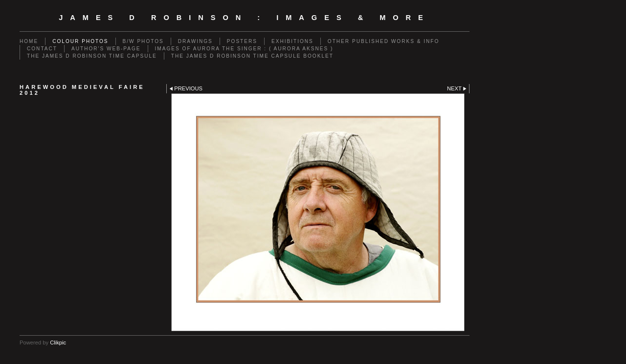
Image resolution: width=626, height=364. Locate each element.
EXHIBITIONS (292, 41)
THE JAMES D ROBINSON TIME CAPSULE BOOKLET (252, 56)
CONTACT (42, 49)
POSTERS (242, 41)
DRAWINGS (195, 41)
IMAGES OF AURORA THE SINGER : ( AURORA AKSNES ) (244, 49)
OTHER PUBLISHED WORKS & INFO (383, 41)
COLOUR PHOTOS (80, 41)
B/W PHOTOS (143, 41)
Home (29, 41)
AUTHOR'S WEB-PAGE (106, 49)
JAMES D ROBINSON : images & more (245, 18)
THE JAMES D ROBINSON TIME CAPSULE (92, 56)
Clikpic (58, 343)
